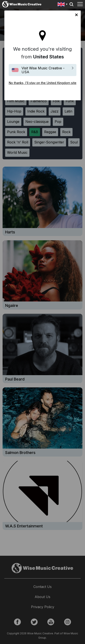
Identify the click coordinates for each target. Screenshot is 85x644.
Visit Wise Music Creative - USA (43, 70)
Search (71, 4)
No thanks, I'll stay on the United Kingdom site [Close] (76, 15)
